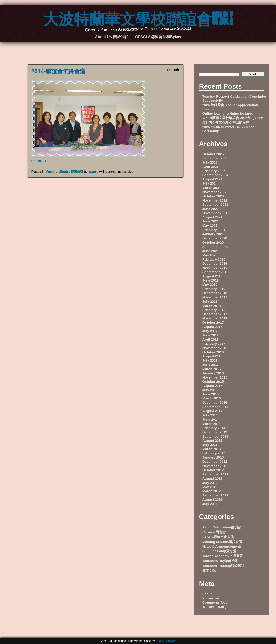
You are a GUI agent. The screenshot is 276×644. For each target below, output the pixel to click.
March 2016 (211, 369)
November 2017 (215, 318)
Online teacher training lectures (228, 113)
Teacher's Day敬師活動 (220, 561)
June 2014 (210, 419)
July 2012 (210, 483)
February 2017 (214, 344)
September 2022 (215, 205)
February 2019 (214, 289)
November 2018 (215, 297)
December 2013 (215, 432)
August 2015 (212, 386)
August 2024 (212, 179)
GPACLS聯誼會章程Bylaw (158, 37)
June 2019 (210, 280)
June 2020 (210, 251)
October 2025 (213, 154)
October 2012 (213, 470)
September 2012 (215, 474)
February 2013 (214, 453)
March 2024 (211, 188)
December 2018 (215, 293)
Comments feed (215, 602)
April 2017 (210, 339)
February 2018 (214, 310)
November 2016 (215, 348)
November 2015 (215, 377)
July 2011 (210, 504)
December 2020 (215, 238)
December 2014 (215, 403)
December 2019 (215, 263)
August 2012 (212, 479)
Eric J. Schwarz (166, 641)
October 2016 (213, 352)
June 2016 (210, 365)
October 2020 (213, 242)
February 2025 (214, 171)
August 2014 (212, 411)
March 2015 (211, 398)
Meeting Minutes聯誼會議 (64, 172)
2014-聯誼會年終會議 (58, 71)
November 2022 (215, 200)
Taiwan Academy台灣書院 (222, 556)
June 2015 (210, 394)
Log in (207, 594)
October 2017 (213, 323)
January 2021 (213, 234)
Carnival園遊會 (214, 532)
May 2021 (210, 226)
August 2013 (212, 441)
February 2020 (214, 259)
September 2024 (215, 175)
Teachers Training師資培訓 (223, 566)
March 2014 (211, 424)
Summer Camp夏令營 (219, 551)
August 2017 (212, 327)
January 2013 (213, 457)
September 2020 (215, 247)
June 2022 (210, 209)
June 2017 (210, 335)
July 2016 (210, 360)
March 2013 (211, 449)
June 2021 (210, 221)
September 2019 (215, 272)
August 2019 (212, 276)
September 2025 (215, 158)
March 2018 (211, 306)
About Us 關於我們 (112, 37)
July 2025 (210, 162)
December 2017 (215, 314)
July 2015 (210, 390)
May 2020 (210, 255)
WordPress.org (214, 607)
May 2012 (210, 487)
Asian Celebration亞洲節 (222, 527)
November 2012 (215, 466)
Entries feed (212, 598)
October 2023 (213, 196)
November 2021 (215, 213)
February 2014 (214, 428)
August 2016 (212, 356)
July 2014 (210, 415)
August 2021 (212, 217)
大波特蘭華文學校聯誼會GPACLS (138, 18)
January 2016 (213, 373)
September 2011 (215, 495)
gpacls (93, 172)
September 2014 (215, 407)
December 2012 (215, 462)
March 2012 (211, 491)
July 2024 (210, 183)
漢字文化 (209, 571)
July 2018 (210, 302)
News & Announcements (222, 546)
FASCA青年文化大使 (218, 537)
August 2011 (212, 500)
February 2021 (214, 230)
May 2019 (210, 285)
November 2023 (215, 192)
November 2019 (215, 268)
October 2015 (213, 382)
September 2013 (215, 436)
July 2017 (210, 331)
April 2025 (210, 167)
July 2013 (210, 445)
